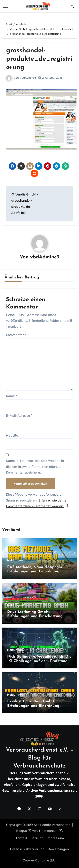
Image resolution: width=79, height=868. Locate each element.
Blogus (24, 831)
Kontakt (21, 838)
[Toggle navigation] (5, 6)
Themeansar (50, 831)
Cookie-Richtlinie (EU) (39, 860)
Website (12, 435)
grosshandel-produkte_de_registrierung (39, 59)
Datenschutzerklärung (27, 849)
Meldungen (15, 561)
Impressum (55, 838)
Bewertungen (58, 849)
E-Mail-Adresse (19, 416)
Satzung (37, 838)
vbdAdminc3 (28, 78)
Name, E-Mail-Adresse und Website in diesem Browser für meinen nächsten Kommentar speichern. (35, 467)
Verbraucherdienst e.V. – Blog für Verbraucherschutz (40, 758)
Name (11, 396)
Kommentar (16, 335)
